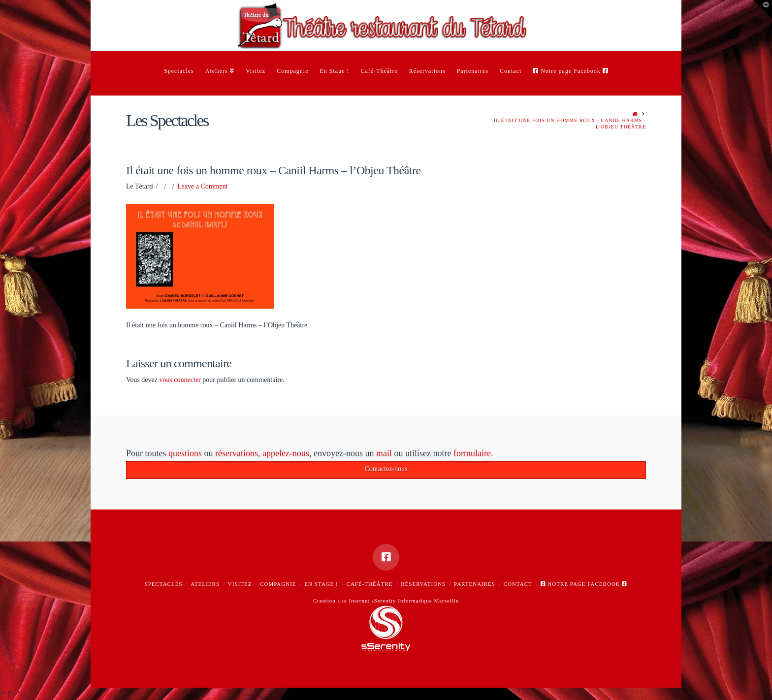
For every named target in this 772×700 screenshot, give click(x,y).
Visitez (240, 584)
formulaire (472, 455)
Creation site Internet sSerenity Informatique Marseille (386, 601)
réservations (237, 455)
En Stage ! (321, 584)
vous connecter (180, 380)
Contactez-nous (386, 470)
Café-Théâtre (370, 584)
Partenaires (475, 584)
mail (384, 455)
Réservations (423, 584)
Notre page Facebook (584, 584)
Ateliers (205, 584)
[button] (763, 9)
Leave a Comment (203, 186)
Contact (518, 584)
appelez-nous (286, 455)
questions (185, 455)
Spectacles (164, 584)
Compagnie (278, 584)
